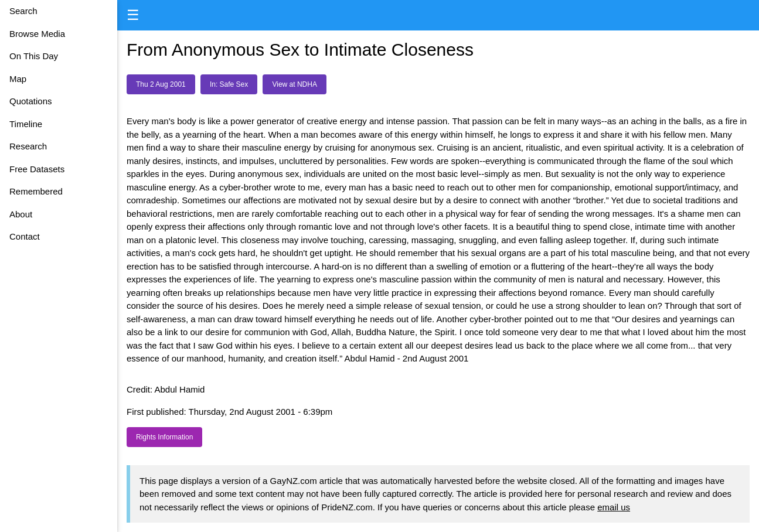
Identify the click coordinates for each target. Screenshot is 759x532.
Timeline (26, 124)
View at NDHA (294, 84)
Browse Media (37, 34)
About (21, 214)
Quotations (31, 101)
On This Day (34, 56)
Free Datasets (37, 169)
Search (23, 11)
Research (28, 146)
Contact (25, 236)
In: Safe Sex (229, 84)
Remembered (36, 191)
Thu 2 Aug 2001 (161, 84)
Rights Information (164, 437)
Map (18, 79)
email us (614, 507)
